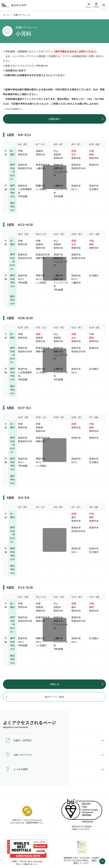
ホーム (6, 15)
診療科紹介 (55, 119)
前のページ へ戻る (55, 697)
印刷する (55, 684)
